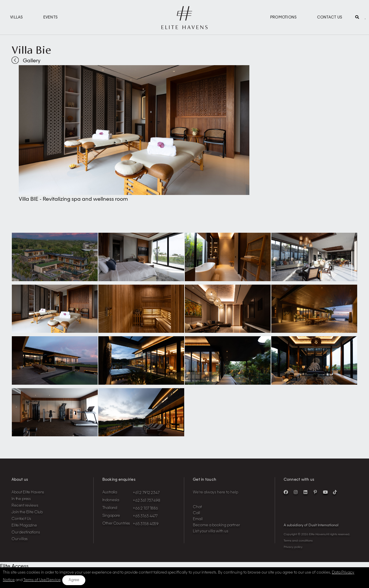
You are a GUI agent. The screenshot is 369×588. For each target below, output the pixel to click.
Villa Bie (31, 50)
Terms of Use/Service (42, 580)
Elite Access (14, 566)
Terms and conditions (298, 541)
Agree (74, 580)
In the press (21, 499)
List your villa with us (211, 531)
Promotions (284, 17)
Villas (17, 17)
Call (196, 513)
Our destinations (26, 532)
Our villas (20, 539)
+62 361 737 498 (147, 501)
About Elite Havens (28, 492)
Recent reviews (25, 506)
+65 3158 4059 (146, 524)
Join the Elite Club (27, 512)
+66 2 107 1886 (145, 509)
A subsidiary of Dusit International (311, 525)
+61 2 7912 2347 (146, 493)
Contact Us (330, 17)
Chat (197, 507)
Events (51, 17)
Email (198, 519)
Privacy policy (293, 547)
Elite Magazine (24, 526)
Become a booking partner (216, 525)
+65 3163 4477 (145, 516)
